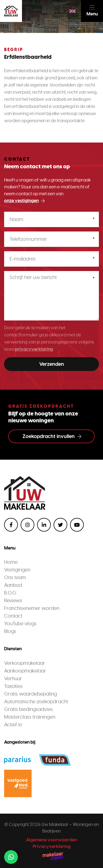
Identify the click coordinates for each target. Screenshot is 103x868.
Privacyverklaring (52, 846)
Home (11, 562)
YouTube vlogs (20, 624)
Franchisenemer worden (32, 608)
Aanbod (13, 585)
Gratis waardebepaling (30, 694)
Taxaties (13, 686)
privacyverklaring (34, 349)
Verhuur (13, 679)
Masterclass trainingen (30, 717)
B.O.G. (10, 593)
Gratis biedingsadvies (28, 709)
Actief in (13, 725)
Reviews (13, 601)
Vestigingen (17, 570)
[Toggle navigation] (92, 11)
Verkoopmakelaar (25, 663)
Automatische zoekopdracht (36, 702)
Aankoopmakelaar (25, 671)
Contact (13, 616)
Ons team (15, 577)
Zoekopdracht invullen (52, 436)
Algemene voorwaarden (51, 840)
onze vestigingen (24, 201)
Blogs (10, 631)
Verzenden (52, 364)
